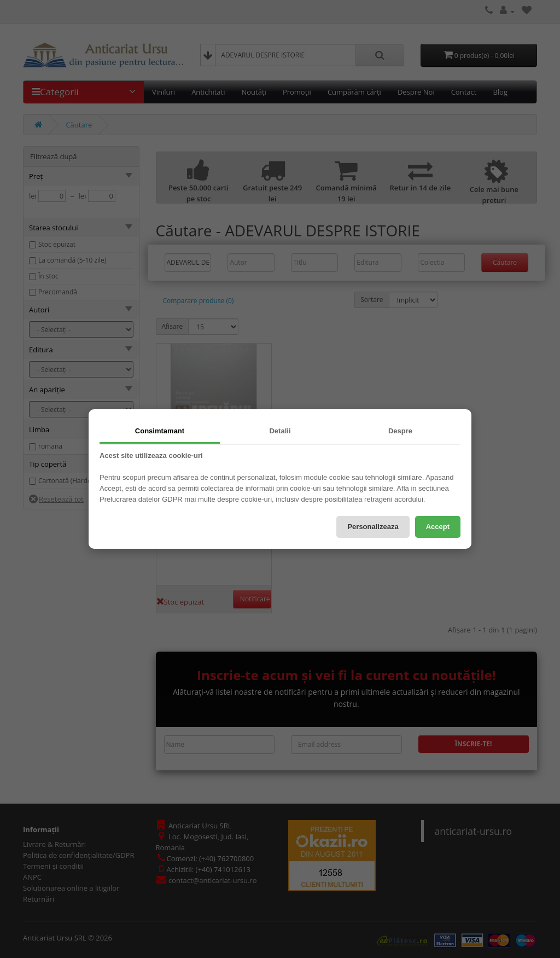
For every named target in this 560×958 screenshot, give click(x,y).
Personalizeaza (373, 527)
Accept (438, 527)
